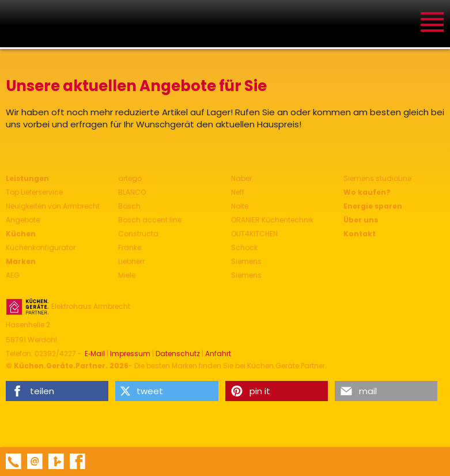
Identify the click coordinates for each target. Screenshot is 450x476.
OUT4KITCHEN (254, 234)
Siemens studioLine (377, 178)
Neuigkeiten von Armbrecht (53, 206)
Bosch (129, 206)
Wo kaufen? (367, 192)
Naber (241, 178)
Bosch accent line (150, 220)
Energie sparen (373, 206)
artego (130, 178)
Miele (127, 275)
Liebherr (131, 261)
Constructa (138, 234)
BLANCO (132, 192)
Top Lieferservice (34, 192)
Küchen (21, 234)
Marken (21, 261)
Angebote (23, 220)
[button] (57, 391)
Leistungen (27, 178)
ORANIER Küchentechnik (272, 220)
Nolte (240, 206)
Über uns (361, 220)
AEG (13, 275)
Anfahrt (218, 354)
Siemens (246, 261)
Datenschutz (178, 354)
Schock (244, 248)
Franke (130, 248)
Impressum (130, 354)
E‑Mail (95, 354)
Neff (238, 192)
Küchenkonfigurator (41, 248)
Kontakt (360, 234)
